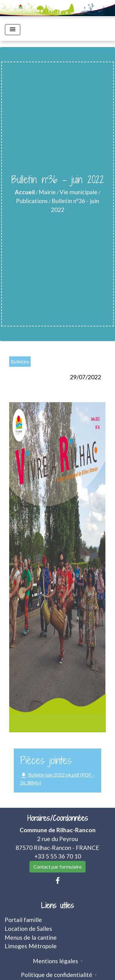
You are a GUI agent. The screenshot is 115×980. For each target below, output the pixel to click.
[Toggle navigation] (13, 30)
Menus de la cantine (31, 937)
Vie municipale (79, 192)
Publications (32, 201)
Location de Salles (28, 929)
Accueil (25, 192)
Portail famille (23, 920)
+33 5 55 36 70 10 (58, 856)
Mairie (47, 192)
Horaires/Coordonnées (58, 818)
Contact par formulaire (57, 867)
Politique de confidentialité (57, 975)
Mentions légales (56, 961)
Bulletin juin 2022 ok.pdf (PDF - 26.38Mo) (57, 779)
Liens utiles (57, 906)
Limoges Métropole (31, 946)
